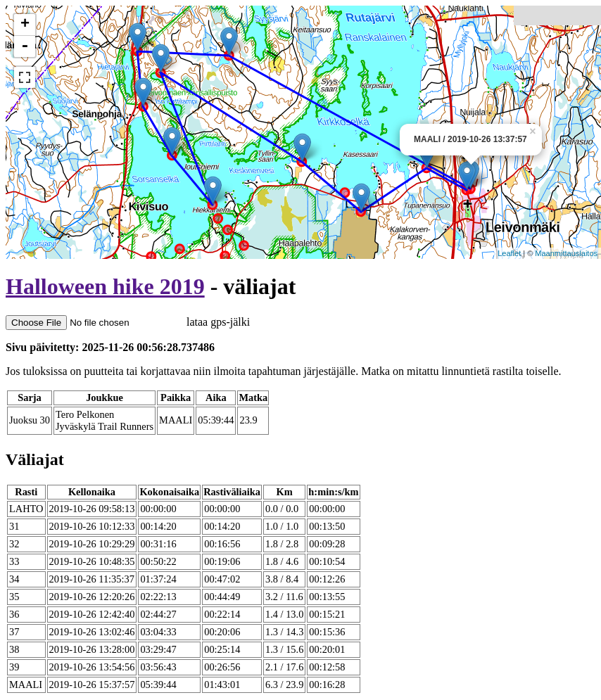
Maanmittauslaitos (566, 253)
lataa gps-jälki (128, 322)
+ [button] (25, 25)
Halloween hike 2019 (105, 286)
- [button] (25, 46)
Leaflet (509, 253)
